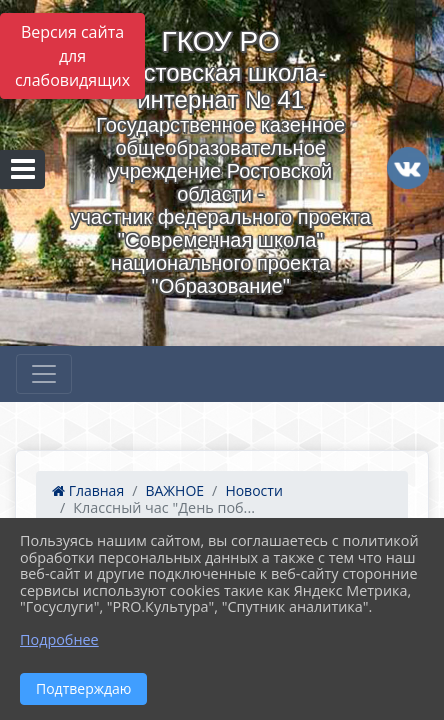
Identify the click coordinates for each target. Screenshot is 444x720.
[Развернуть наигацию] (44, 374)
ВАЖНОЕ (174, 490)
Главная (88, 490)
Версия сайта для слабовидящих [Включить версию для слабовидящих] (72, 56)
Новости (253, 490)
